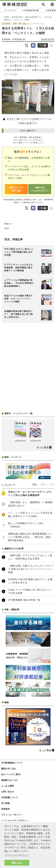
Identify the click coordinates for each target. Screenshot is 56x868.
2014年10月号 (47, 39)
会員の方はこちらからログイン (40, 189)
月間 (52, 485)
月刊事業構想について (12, 763)
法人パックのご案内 (11, 774)
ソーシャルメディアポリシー (15, 821)
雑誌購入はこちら (10, 780)
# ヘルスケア (10, 10)
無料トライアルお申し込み (16, 189)
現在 (35, 485)
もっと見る (42, 447)
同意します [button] (17, 863)
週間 (43, 485)
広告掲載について (10, 797)
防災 (7, 228)
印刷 (43, 45)
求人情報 (5, 803)
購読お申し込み (9, 769)
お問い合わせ (8, 792)
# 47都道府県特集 (31, 10)
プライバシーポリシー (12, 815)
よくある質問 (8, 786)
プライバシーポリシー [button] (17, 855)
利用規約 (5, 809)
